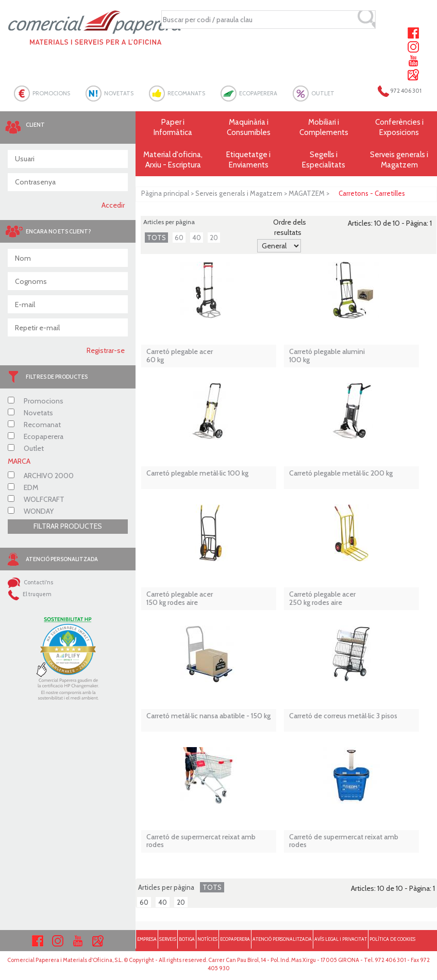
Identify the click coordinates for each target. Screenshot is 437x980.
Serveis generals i (399, 160)
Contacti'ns (30, 582)
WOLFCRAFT (36, 499)
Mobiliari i (324, 128)
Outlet (26, 448)
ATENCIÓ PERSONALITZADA (282, 939)
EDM (23, 487)
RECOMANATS (186, 93)
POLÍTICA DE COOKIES (392, 939)
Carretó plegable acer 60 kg (180, 356)
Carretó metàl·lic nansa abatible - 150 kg (208, 716)
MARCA (19, 461)
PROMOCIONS (51, 93)
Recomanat (34, 425)
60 (179, 238)
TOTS (156, 238)
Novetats (30, 413)
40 (197, 238)
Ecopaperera (36, 436)
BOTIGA (187, 939)
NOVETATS (119, 93)
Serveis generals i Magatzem (239, 193)
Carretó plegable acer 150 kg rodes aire (180, 598)
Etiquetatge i (248, 160)
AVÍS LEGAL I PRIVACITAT (341, 939)
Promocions (36, 401)
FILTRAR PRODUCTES (68, 526)
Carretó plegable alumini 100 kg (327, 356)
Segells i (324, 160)
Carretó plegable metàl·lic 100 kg (197, 473)
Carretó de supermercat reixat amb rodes (201, 841)
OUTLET (323, 93)
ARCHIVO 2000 (41, 476)
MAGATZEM (307, 193)
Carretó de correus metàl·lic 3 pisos (343, 716)
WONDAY (31, 511)
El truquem (30, 594)
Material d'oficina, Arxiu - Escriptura (173, 160)
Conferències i (399, 128)
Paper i (173, 128)
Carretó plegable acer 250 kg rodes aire (322, 598)
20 (214, 238)
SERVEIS (168, 939)
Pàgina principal (165, 193)
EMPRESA (147, 939)
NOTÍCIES (207, 939)
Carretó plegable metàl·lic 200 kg (341, 473)
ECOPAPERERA (258, 93)
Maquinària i (248, 128)
